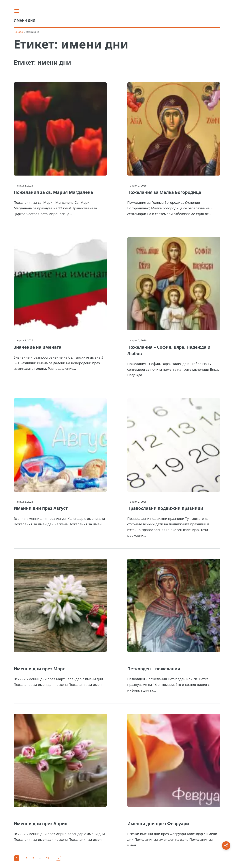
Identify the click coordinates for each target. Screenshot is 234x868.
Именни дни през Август (41, 508)
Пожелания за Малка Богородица (164, 192)
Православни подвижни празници (165, 508)
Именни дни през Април (41, 824)
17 (48, 858)
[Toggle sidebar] (18, 11)
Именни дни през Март (39, 669)
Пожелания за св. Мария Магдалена (53, 192)
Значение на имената (38, 347)
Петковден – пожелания (154, 669)
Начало (18, 32)
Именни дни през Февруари (158, 824)
